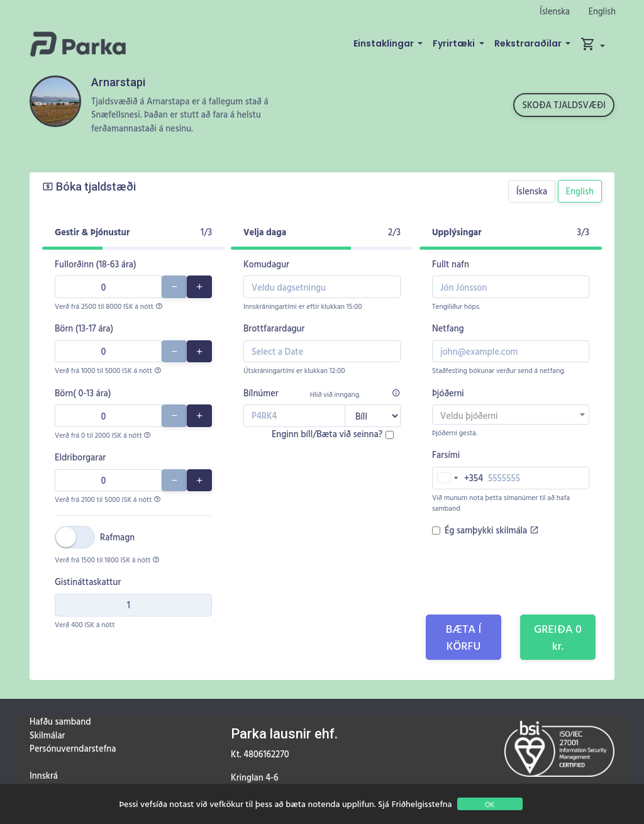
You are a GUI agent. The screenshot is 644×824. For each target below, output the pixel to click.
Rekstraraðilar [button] (529, 43)
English (602, 11)
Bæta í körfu (464, 637)
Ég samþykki (491, 530)
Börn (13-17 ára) (84, 328)
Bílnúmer (261, 393)
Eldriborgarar (80, 457)
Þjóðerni (448, 393)
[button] (593, 44)
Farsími (446, 454)
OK (490, 804)
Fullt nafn (451, 264)
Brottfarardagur (274, 328)
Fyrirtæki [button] (455, 43)
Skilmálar (47, 735)
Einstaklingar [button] (385, 43)
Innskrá (44, 775)
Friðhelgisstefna (422, 804)
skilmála (517, 530)
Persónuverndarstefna (73, 748)
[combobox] (511, 415)
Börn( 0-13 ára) (83, 393)
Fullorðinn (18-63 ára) (96, 264)
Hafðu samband (60, 721)
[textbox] (511, 416)
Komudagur (266, 264)
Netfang (448, 328)
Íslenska (555, 11)
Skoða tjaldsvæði (564, 105)
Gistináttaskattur (88, 582)
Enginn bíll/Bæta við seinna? (327, 434)
